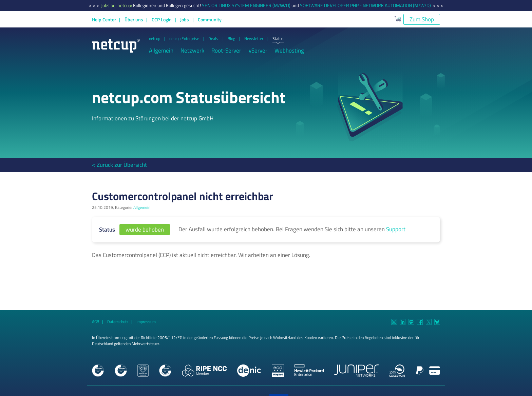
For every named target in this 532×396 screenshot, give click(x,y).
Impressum (146, 322)
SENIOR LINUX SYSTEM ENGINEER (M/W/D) (246, 5)
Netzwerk (192, 51)
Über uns (134, 20)
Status (278, 39)
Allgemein (161, 51)
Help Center (104, 20)
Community (210, 20)
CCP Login (162, 20)
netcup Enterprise (184, 39)
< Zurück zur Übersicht (119, 165)
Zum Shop (422, 19)
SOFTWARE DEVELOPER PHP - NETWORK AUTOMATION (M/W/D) (365, 5)
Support (396, 229)
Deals (213, 39)
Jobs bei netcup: (117, 5)
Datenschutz (118, 322)
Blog (231, 39)
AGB (96, 322)
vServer (258, 51)
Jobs (185, 20)
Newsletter (254, 39)
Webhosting (289, 51)
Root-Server (226, 51)
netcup (155, 39)
